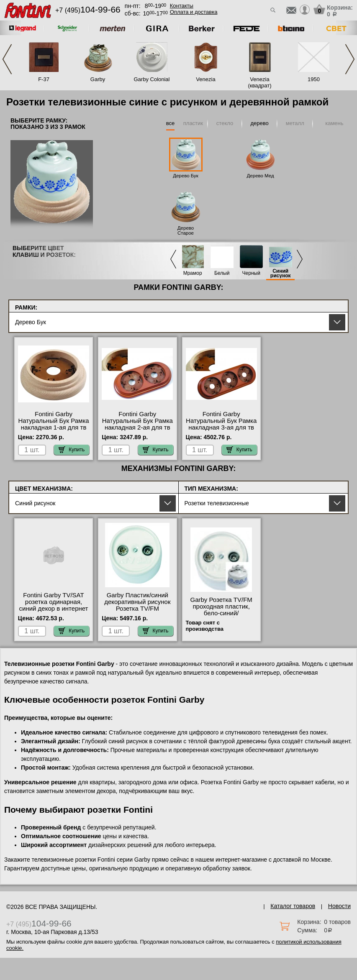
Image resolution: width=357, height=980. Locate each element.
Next (350, 59)
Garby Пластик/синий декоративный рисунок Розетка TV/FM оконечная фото (137, 605)
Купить (72, 450)
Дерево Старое (186, 230)
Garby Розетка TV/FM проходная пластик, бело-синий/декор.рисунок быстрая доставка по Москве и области (221, 617)
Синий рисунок (281, 274)
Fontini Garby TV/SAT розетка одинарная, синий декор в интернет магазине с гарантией (54, 605)
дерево (260, 123)
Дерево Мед (261, 176)
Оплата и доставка (194, 12)
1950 (314, 79)
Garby (98, 79)
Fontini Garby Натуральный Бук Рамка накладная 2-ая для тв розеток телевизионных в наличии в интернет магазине (137, 431)
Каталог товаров (293, 906)
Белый (222, 273)
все (171, 123)
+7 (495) (88, 10)
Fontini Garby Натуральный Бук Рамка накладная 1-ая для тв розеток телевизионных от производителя (53, 427)
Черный (251, 273)
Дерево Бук (186, 176)
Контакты (182, 6)
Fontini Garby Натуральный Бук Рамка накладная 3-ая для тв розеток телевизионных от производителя (221, 427)
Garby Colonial (152, 79)
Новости (339, 906)
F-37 (44, 79)
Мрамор (193, 273)
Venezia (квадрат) (259, 82)
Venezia (205, 79)
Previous (7, 59)
